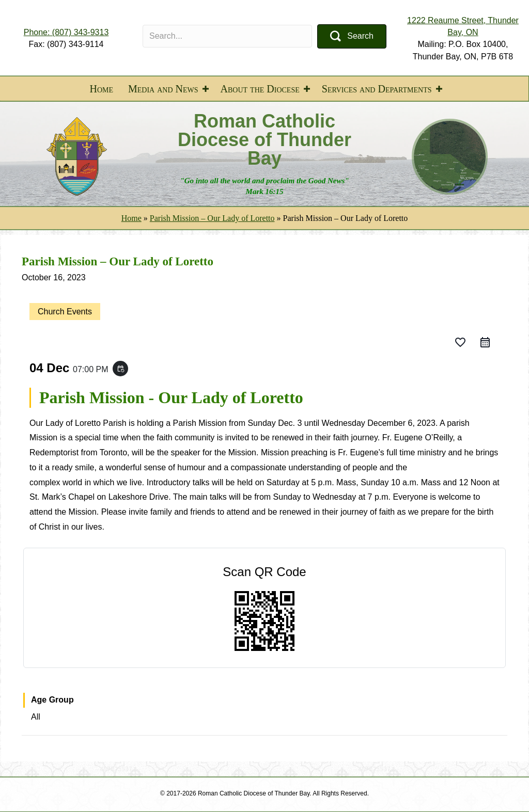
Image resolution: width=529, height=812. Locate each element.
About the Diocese (260, 89)
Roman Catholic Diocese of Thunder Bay (264, 140)
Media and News (163, 89)
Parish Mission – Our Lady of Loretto (212, 218)
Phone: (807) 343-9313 (66, 32)
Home (101, 89)
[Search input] (227, 36)
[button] (352, 36)
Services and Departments (377, 89)
